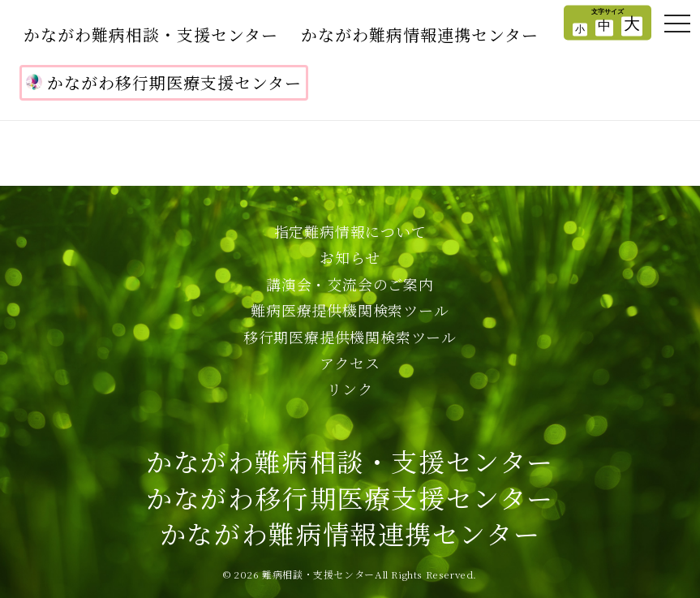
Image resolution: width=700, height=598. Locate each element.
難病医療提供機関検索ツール (350, 310)
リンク (350, 389)
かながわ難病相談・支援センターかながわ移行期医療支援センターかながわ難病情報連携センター (350, 497)
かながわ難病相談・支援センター (151, 34)
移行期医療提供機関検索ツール (350, 337)
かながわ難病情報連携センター (420, 34)
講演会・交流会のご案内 (350, 284)
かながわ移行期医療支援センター (164, 82)
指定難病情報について (350, 231)
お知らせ (350, 257)
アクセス (350, 363)
